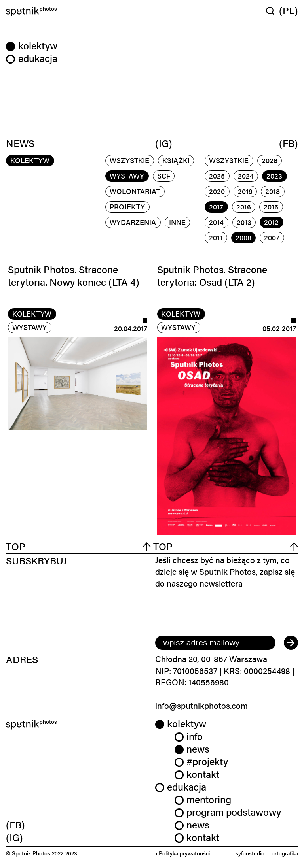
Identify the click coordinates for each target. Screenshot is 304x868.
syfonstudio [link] (250, 853)
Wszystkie (129, 160)
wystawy (127, 176)
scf (164, 176)
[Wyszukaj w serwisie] (273, 11)
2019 (245, 191)
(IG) (164, 143)
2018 (273, 191)
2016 (244, 207)
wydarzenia (133, 222)
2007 (272, 237)
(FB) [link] (15, 824)
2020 (217, 191)
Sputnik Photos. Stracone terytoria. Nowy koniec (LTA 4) (74, 275)
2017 (216, 207)
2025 (217, 176)
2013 (244, 222)
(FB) (289, 143)
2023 (274, 176)
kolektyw (32, 314)
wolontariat (135, 191)
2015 (271, 207)
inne (177, 222)
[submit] (291, 643)
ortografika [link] (285, 853)
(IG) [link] (14, 837)
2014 (216, 222)
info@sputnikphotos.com (201, 705)
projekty (127, 207)
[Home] (78, 12)
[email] (215, 643)
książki (176, 160)
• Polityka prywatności (182, 853)
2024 (246, 176)
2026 (270, 160)
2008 (243, 237)
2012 (271, 222)
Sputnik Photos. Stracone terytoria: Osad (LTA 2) (212, 275)
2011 (216, 237)
